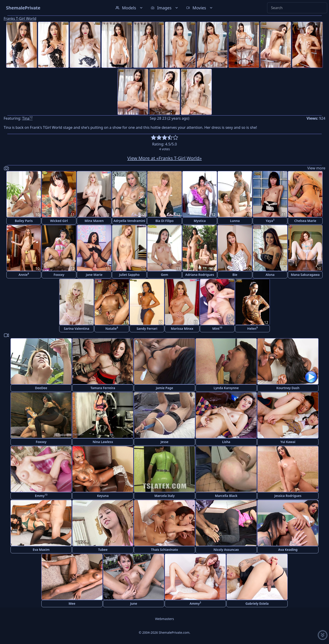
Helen (252, 328)
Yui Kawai (288, 442)
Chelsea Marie (305, 221)
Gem (164, 275)
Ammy (195, 603)
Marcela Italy (165, 496)
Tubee (103, 550)
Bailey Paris (24, 221)
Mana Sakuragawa (305, 275)
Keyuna (103, 496)
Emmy (41, 495)
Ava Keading (288, 550)
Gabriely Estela (257, 603)
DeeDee (41, 388)
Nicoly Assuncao (226, 550)
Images (165, 8)
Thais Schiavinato (164, 550)
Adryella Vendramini (129, 221)
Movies (200, 8)
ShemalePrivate (23, 8)
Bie (235, 275)
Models (130, 8)
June (134, 603)
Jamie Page (164, 388)
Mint (217, 328)
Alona (270, 275)
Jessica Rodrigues (288, 496)
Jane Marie (94, 275)
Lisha (226, 442)
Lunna (235, 221)
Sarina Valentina (76, 329)
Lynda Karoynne (226, 388)
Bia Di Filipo (164, 221)
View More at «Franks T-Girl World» (164, 158)
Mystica (200, 221)
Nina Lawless (103, 442)
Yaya (270, 220)
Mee (72, 603)
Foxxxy (59, 275)
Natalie (112, 328)
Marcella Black (226, 496)
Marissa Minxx (182, 329)
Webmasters (164, 619)
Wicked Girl (59, 221)
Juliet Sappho (129, 275)
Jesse (165, 442)
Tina (27, 118)
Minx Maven (94, 221)
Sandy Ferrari (147, 329)
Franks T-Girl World (20, 18)
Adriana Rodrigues (200, 275)
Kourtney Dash (288, 388)
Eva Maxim (41, 550)
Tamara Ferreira (103, 388)
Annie (24, 274)
